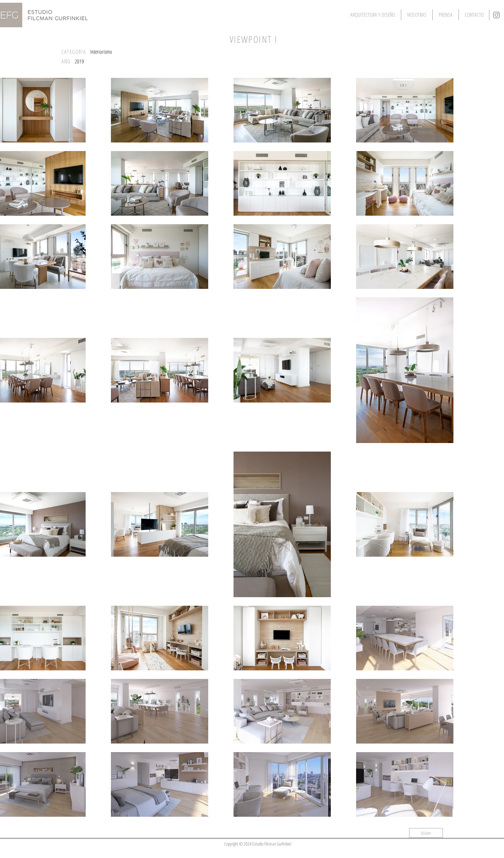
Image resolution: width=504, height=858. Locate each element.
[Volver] (426, 833)
